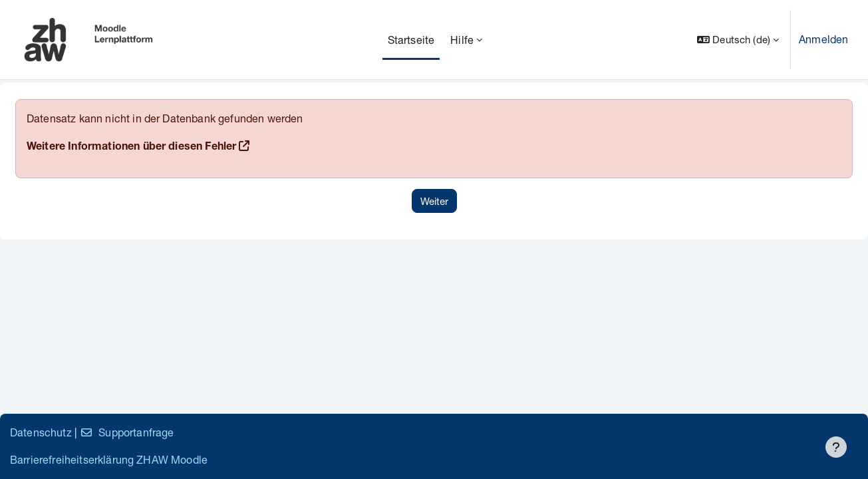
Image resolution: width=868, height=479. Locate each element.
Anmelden (823, 39)
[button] (738, 40)
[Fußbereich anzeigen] (836, 447)
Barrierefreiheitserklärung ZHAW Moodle (109, 459)
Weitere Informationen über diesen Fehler (131, 148)
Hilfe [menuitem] (462, 40)
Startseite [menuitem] (411, 40)
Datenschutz (41, 432)
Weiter (434, 201)
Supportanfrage (127, 432)
